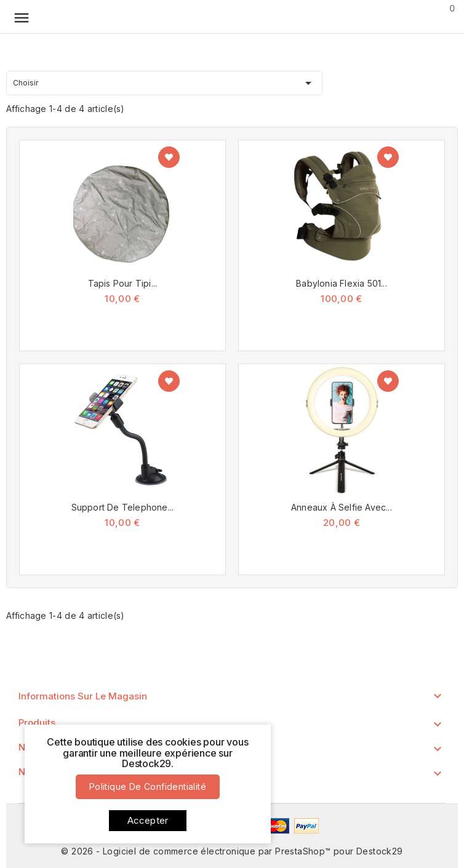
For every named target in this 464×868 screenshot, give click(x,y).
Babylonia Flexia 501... (342, 283)
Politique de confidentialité (148, 786)
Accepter (148, 820)
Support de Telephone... (123, 507)
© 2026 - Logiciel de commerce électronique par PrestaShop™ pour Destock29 (232, 851)
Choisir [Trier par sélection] (164, 81)
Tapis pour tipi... (123, 283)
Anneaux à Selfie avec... (342, 507)
